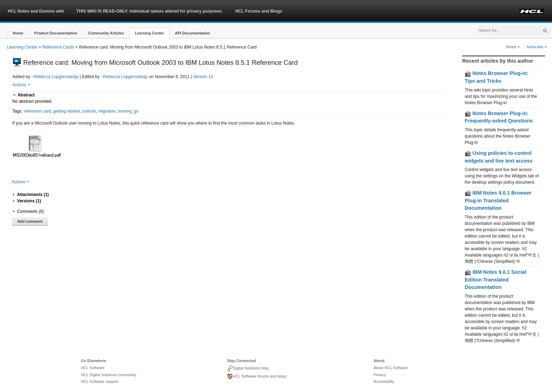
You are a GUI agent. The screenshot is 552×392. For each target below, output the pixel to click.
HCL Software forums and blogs (257, 377)
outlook (89, 111)
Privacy (380, 375)
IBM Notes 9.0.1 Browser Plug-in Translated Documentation (498, 200)
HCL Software (93, 368)
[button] (18, 33)
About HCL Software (391, 368)
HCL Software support (100, 381)
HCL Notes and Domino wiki (36, 11)
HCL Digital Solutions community (109, 375)
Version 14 (203, 77)
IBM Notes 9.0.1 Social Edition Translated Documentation (495, 280)
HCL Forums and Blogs (259, 11)
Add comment (30, 221)
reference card (37, 111)
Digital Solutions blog (248, 368)
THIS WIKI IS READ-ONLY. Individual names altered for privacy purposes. (150, 11)
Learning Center (22, 47)
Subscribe (537, 47)
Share (513, 47)
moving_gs (128, 111)
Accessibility (384, 381)
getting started (67, 111)
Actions (21, 85)
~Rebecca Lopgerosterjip (55, 77)
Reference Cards (58, 47)
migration (107, 111)
